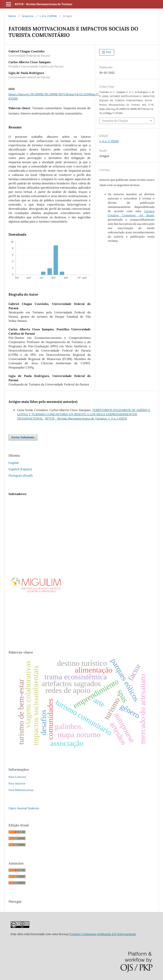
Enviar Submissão (23, 437)
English (14, 463)
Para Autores (17, 783)
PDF (108, 52)
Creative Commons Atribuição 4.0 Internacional (103, 934)
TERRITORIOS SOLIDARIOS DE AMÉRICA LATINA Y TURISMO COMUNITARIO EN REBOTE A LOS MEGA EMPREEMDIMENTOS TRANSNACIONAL (84, 414)
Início (12, 16)
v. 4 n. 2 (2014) (48, 16)
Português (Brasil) (20, 475)
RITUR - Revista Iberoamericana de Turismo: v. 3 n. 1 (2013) (86, 418)
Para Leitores (17, 777)
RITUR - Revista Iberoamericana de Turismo (44, 4)
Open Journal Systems (24, 808)
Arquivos (28, 16)
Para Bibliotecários (21, 790)
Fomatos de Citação (115, 121)
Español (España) (20, 469)
